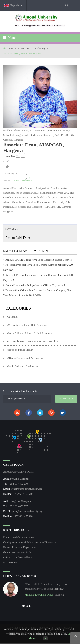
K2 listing (40, 48)
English (13, 5)
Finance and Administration (19, 537)
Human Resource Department (20, 547)
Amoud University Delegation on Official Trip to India (36, 285)
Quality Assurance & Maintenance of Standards (30, 542)
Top (75, 638)
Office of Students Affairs (17, 557)
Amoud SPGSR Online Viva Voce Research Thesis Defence (39, 260)
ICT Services (10, 562)
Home (10, 48)
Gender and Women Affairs (18, 552)
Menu (9, 38)
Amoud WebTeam (23, 180)
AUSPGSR (24, 48)
